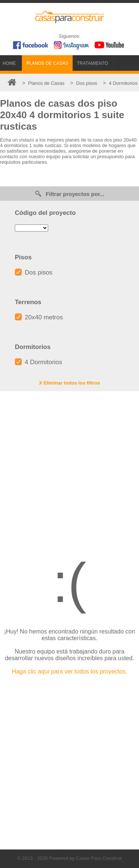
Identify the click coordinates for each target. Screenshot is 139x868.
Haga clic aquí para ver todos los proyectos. (69, 671)
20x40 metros (39, 317)
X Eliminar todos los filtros (69, 383)
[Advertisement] (69, 468)
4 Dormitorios (39, 362)
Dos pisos (34, 272)
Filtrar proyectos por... (69, 194)
